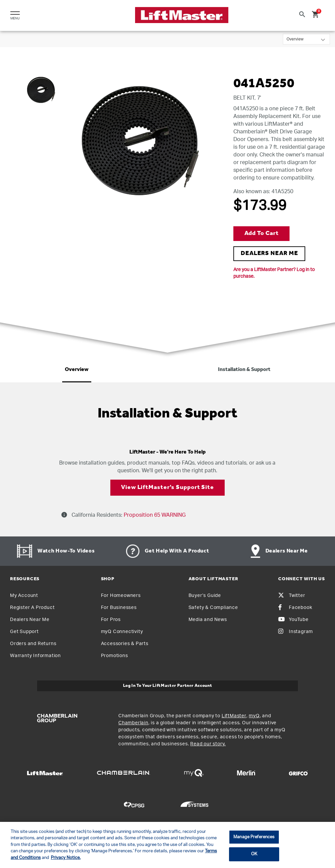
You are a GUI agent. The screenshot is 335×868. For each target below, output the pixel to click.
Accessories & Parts (125, 644)
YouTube (293, 620)
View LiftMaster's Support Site (167, 487)
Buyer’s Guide (205, 596)
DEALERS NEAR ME (269, 254)
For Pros (111, 620)
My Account (24, 596)
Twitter (292, 596)
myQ (254, 716)
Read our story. (208, 744)
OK (254, 854)
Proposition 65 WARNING (154, 515)
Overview (77, 370)
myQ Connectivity (122, 632)
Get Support (24, 632)
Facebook (295, 608)
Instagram (296, 632)
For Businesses (119, 608)
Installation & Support (244, 370)
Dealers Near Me (30, 620)
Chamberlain (133, 723)
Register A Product (32, 608)
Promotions (115, 656)
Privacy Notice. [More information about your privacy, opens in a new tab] (66, 858)
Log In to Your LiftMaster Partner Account (168, 686)
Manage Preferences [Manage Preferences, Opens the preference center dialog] (254, 837)
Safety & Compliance (213, 608)
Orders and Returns (33, 644)
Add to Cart (262, 233)
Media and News (208, 620)
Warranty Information (35, 656)
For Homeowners (121, 596)
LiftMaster (234, 716)
